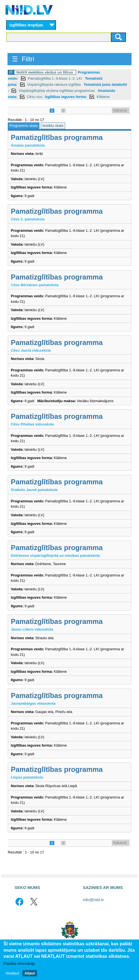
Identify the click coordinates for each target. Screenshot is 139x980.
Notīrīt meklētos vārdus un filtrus (45, 72)
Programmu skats (24, 126)
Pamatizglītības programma (57, 137)
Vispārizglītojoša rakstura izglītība (55, 85)
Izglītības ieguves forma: (66, 97)
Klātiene (103, 97)
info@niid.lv (93, 900)
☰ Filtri (23, 59)
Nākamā (120, 110)
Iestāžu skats (53, 126)
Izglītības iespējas (26, 25)
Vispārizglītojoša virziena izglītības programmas (57, 91)
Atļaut (30, 973)
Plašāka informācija (19, 963)
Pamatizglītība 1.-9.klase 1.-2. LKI (56, 78)
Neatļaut (12, 973)
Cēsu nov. (35, 97)
